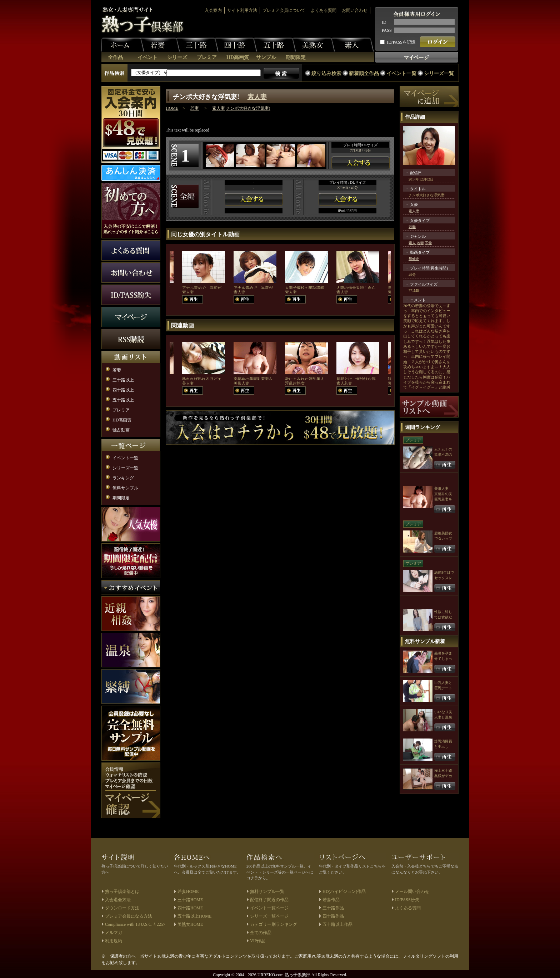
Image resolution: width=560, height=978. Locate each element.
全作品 (115, 57)
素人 (352, 45)
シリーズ (177, 57)
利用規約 (114, 941)
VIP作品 (258, 941)
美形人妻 (241, 383)
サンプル (266, 57)
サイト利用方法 (242, 10)
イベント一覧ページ (269, 908)
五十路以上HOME (194, 916)
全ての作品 (261, 933)
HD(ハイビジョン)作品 (344, 891)
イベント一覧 (401, 73)
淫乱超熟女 (295, 383)
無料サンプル (125, 488)
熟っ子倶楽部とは (122, 891)
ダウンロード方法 (122, 908)
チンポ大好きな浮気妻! (248, 108)
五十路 (275, 45)
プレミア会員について (284, 10)
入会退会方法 (118, 900)
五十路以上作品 (337, 924)
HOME (172, 108)
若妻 (159, 45)
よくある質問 (324, 10)
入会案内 (213, 10)
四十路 (236, 45)
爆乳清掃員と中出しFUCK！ (443, 747)
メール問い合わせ (412, 891)
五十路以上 (123, 400)
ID (384, 22)
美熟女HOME (190, 924)
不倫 (428, 243)
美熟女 (314, 45)
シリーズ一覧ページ (269, 916)
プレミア (207, 57)
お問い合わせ (355, 10)
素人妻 (257, 97)
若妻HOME (188, 891)
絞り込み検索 (326, 73)
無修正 (414, 259)
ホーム (123, 45)
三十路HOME (190, 900)
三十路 (197, 45)
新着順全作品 (364, 73)
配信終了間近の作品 (269, 900)
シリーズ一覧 (439, 73)
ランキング (123, 478)
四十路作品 (333, 916)
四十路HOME (190, 908)
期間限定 (296, 57)
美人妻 (188, 383)
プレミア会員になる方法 (129, 916)
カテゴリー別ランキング (274, 924)
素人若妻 (344, 383)
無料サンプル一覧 (267, 891)
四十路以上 (123, 390)
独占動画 (121, 430)
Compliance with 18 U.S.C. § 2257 (135, 924)
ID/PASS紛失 (407, 900)
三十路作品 (333, 908)
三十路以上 (123, 380)
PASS (387, 30)
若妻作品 (331, 900)
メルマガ (114, 933)
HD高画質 (238, 57)
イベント (147, 57)
